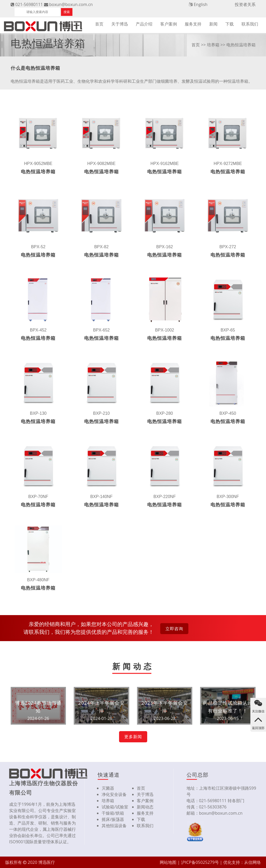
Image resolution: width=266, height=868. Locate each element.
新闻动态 (145, 807)
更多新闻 (133, 737)
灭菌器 (108, 788)
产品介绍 (144, 24)
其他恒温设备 (114, 826)
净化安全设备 (114, 794)
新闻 (213, 24)
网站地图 (168, 862)
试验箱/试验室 (115, 807)
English (200, 4)
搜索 (67, 12)
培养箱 (213, 45)
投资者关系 (245, 4)
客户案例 (169, 24)
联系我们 (250, 24)
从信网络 (252, 862)
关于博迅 (120, 24)
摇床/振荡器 (113, 819)
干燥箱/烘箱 (113, 813)
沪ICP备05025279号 (200, 862)
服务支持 (193, 24)
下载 (230, 24)
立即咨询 (174, 629)
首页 (99, 24)
